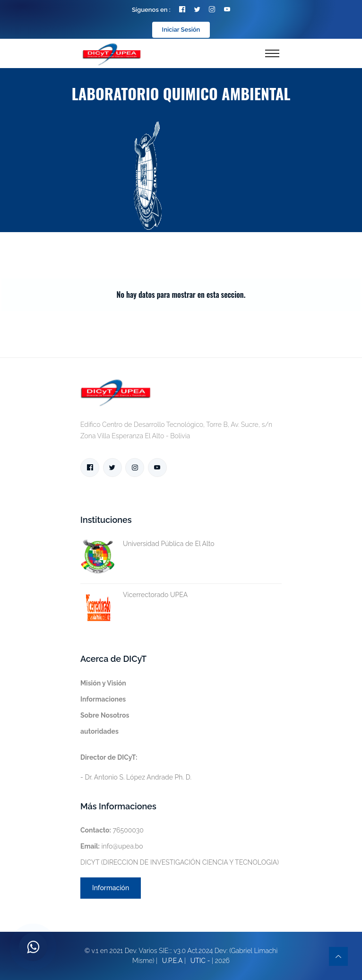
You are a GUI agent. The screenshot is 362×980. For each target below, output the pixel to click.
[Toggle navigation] (272, 53)
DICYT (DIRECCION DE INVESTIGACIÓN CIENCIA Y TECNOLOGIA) (180, 862)
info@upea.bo (112, 846)
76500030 (112, 830)
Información (111, 888)
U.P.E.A (172, 961)
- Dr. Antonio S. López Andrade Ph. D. (136, 767)
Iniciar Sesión (181, 30)
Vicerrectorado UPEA (134, 595)
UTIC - (200, 961)
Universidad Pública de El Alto (147, 544)
